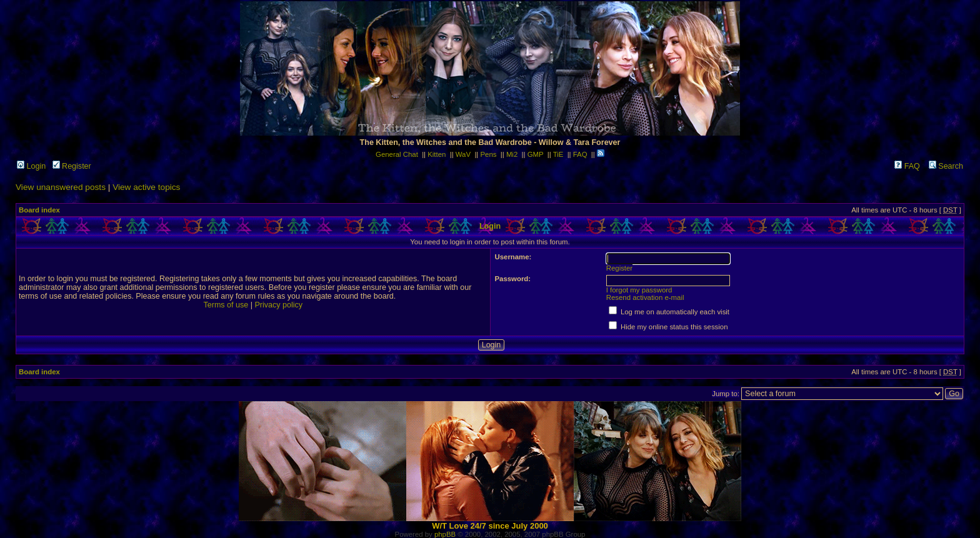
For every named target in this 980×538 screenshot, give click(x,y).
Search (946, 166)
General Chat (397, 154)
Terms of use (226, 305)
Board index (39, 210)
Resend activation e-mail (645, 297)
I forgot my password (639, 290)
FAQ (580, 154)
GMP (536, 154)
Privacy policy (278, 305)
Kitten (437, 154)
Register (72, 166)
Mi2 (512, 154)
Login (31, 166)
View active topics (146, 187)
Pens (488, 154)
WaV (463, 154)
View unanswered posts (61, 187)
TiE (558, 154)
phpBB (445, 534)
